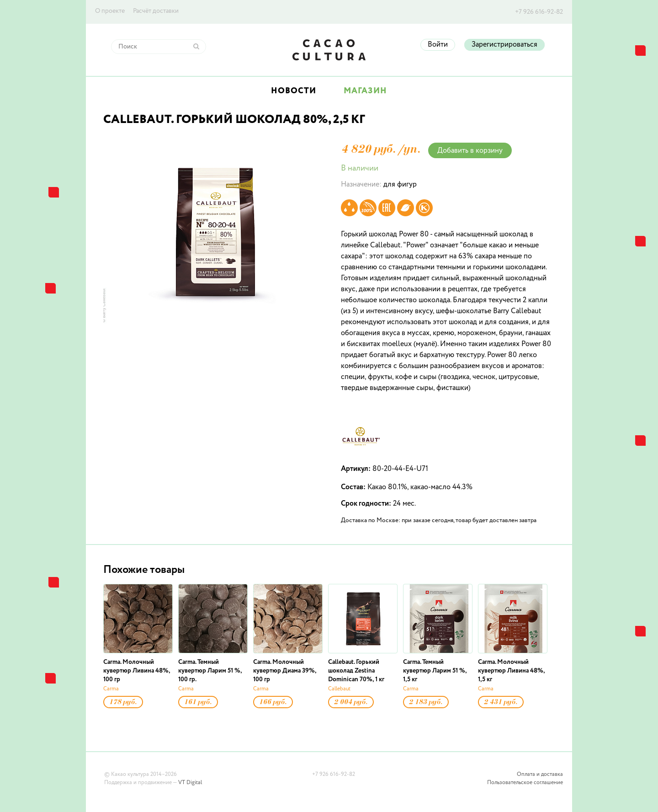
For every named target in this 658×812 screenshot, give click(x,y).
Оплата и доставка (540, 775)
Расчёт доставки (156, 11)
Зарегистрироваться (504, 45)
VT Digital (190, 783)
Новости (294, 91)
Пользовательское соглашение (525, 783)
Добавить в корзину (470, 151)
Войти (438, 45)
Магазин (365, 91)
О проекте (110, 11)
